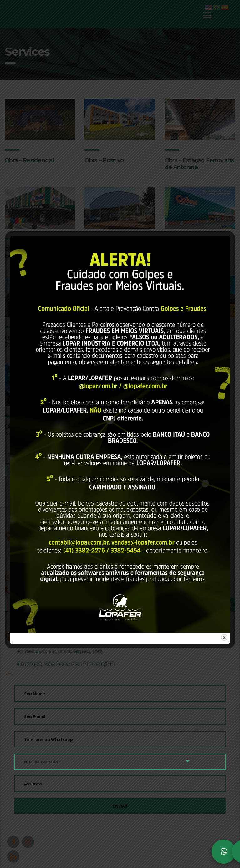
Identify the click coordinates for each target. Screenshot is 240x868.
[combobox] (120, 761)
